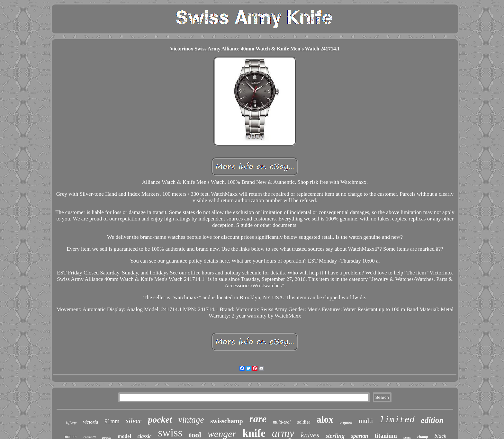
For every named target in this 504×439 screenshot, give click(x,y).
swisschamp (226, 421)
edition (432, 420)
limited (397, 420)
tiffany (72, 422)
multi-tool (282, 422)
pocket (160, 420)
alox (325, 419)
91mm (112, 421)
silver (134, 421)
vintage (191, 420)
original (346, 422)
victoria (91, 422)
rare (258, 419)
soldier (304, 422)
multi (366, 421)
